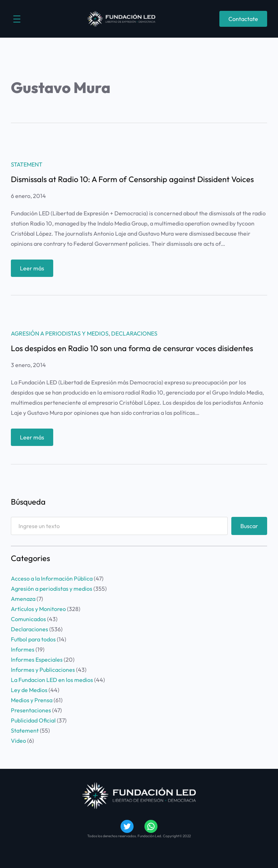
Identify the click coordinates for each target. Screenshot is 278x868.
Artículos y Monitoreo (38, 609)
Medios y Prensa (32, 700)
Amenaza (23, 599)
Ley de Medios (29, 690)
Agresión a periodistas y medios (60, 333)
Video (18, 741)
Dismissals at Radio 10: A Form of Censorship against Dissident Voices (132, 179)
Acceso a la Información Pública (52, 578)
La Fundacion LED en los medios (52, 680)
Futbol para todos (33, 639)
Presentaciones (31, 710)
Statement (27, 164)
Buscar (249, 526)
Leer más (34, 270)
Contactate (243, 19)
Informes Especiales (37, 660)
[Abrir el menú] (17, 19)
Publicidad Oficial (33, 720)
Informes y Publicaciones (43, 670)
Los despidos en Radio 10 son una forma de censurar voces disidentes (132, 348)
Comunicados (28, 619)
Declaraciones (134, 333)
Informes (23, 649)
